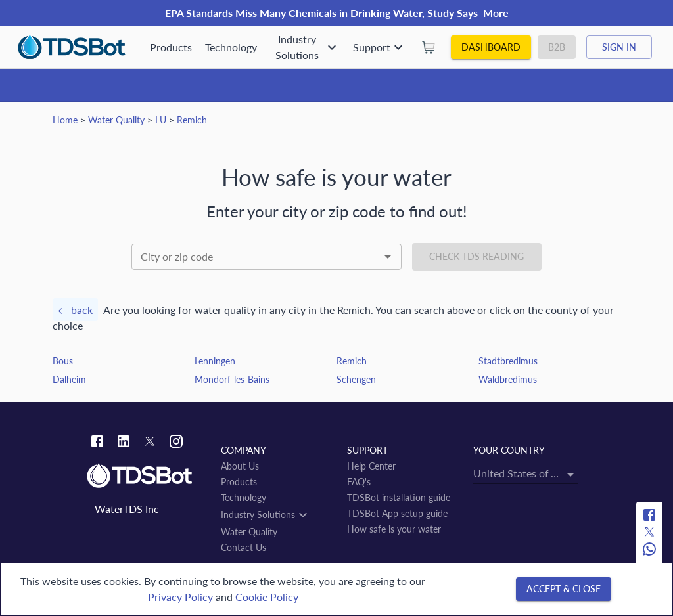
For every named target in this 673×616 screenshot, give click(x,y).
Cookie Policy (267, 597)
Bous (63, 361)
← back (75, 310)
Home (65, 120)
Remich (192, 120)
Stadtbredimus (508, 361)
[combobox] (267, 257)
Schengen (356, 379)
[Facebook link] (97, 443)
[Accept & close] (564, 589)
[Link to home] (147, 476)
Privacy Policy (180, 597)
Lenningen (215, 361)
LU (161, 120)
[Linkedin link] (124, 443)
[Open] (388, 257)
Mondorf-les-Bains (232, 379)
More (496, 13)
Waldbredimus (508, 379)
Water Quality (116, 120)
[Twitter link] (150, 443)
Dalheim (69, 379)
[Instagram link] (176, 443)
